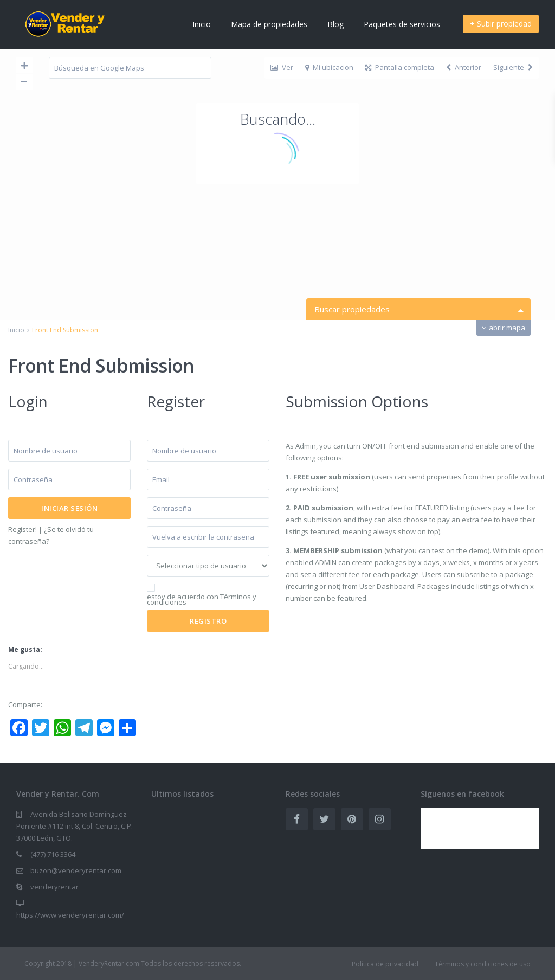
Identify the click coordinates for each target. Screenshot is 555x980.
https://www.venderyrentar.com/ (70, 915)
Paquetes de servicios (402, 24)
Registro (425, 73)
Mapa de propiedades (269, 24)
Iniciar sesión (69, 508)
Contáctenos (368, 73)
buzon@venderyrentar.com (76, 870)
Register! (22, 529)
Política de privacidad (385, 964)
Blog (335, 24)
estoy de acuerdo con (202, 599)
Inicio (202, 24)
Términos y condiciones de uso (483, 964)
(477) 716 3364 (53, 854)
